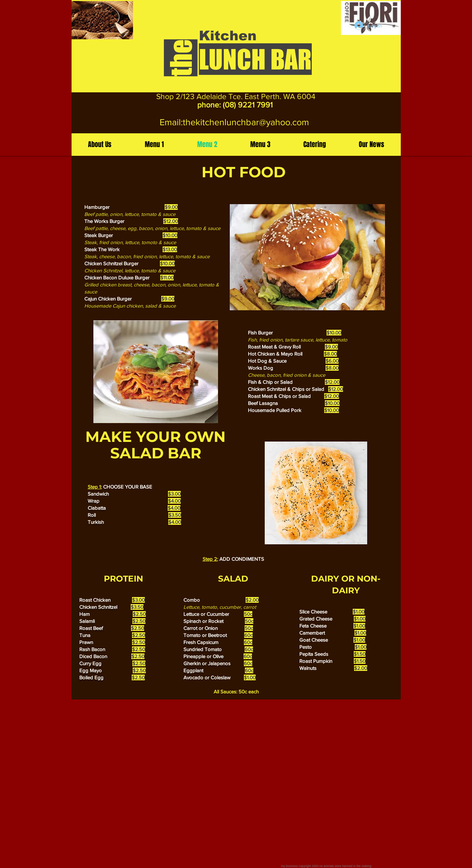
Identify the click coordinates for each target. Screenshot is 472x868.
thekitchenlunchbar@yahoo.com (246, 122)
